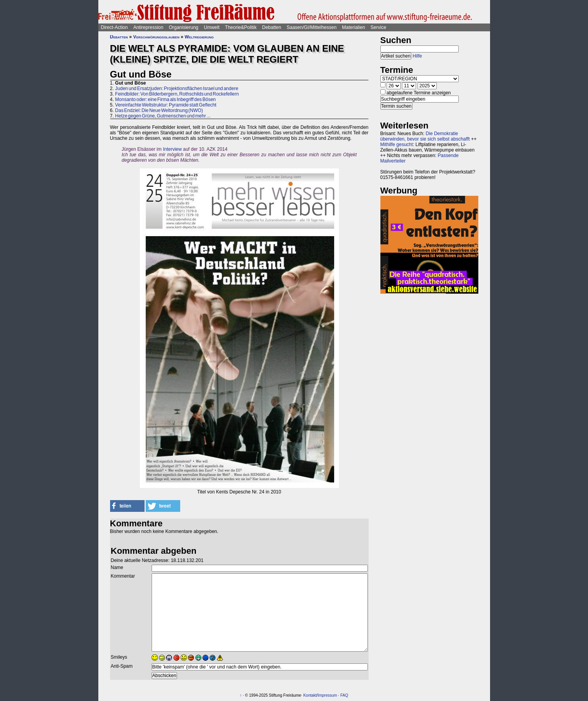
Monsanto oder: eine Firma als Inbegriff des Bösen (166, 99)
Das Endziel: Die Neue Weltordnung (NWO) (159, 110)
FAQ (344, 695)
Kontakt (310, 695)
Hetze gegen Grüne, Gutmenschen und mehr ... (163, 116)
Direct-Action (115, 27)
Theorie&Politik (241, 27)
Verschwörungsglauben (156, 37)
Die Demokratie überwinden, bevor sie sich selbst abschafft (425, 136)
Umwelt (212, 27)
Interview (172, 149)
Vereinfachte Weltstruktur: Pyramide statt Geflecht (166, 105)
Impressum (327, 695)
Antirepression (148, 27)
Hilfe (417, 56)
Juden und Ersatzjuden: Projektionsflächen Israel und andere (177, 89)
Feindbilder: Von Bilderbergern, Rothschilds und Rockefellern (177, 94)
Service (378, 27)
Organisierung (184, 27)
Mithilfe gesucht (397, 145)
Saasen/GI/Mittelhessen (312, 27)
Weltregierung (199, 37)
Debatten (272, 27)
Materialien (354, 27)
